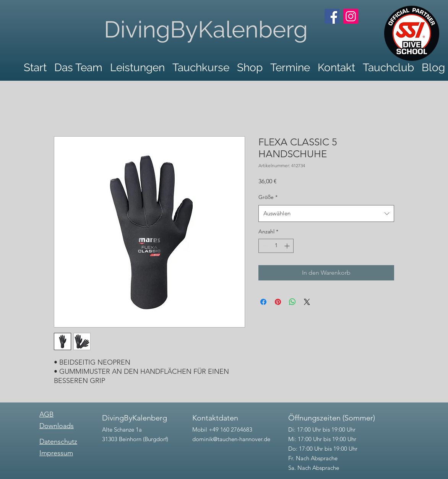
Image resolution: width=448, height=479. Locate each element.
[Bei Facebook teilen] (263, 302)
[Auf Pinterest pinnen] (278, 302)
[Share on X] (307, 302)
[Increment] (288, 246)
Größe (268, 197)
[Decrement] (264, 246)
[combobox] (326, 213)
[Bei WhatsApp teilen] (292, 302)
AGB (46, 414)
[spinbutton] (276, 246)
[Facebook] (332, 16)
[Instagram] (351, 16)
